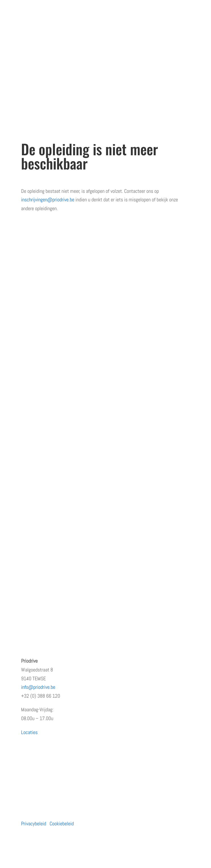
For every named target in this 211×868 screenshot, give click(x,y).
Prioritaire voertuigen (41, 479)
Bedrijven (30, 457)
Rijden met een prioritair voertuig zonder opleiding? (69, 574)
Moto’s (28, 468)
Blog (25, 359)
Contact (29, 370)
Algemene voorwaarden (43, 382)
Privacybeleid (34, 823)
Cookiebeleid (62, 823)
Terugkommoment (38, 336)
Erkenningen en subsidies (45, 325)
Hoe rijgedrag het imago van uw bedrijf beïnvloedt (68, 597)
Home (27, 302)
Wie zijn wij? (33, 314)
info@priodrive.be (38, 687)
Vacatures (31, 348)
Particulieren (33, 446)
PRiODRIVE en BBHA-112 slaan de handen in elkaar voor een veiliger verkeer (93, 563)
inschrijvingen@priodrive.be (48, 200)
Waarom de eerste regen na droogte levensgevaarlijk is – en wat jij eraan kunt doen (100, 586)
